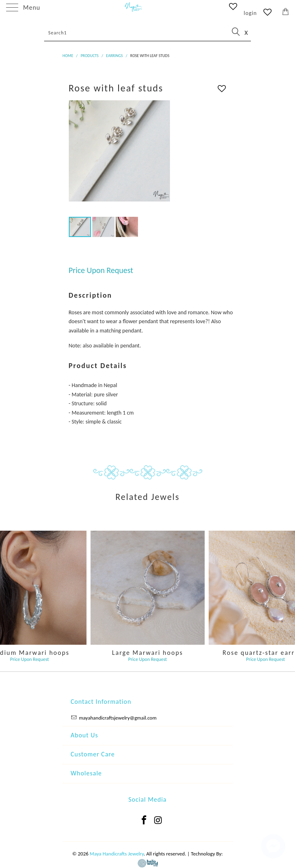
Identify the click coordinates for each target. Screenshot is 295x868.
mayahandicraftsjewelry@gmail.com (118, 718)
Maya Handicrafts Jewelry (117, 854)
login (250, 13)
